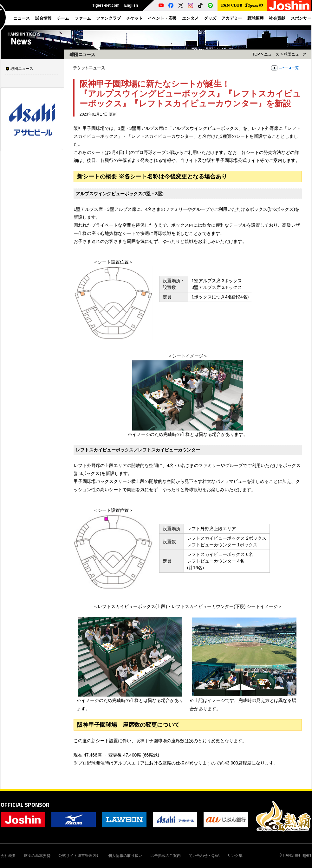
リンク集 (235, 856)
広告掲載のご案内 (166, 856)
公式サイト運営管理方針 (79, 856)
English (131, 5)
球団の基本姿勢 (37, 856)
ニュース (272, 54)
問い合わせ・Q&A (204, 856)
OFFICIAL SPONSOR (25, 805)
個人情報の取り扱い (125, 856)
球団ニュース (22, 69)
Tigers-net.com (106, 5)
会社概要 (8, 856)
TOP (256, 54)
